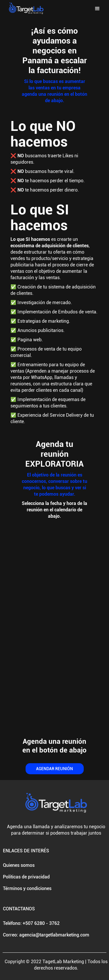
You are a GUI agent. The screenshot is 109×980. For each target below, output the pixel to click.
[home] (25, 9)
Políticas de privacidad (26, 877)
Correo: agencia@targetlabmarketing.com (46, 935)
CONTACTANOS (19, 909)
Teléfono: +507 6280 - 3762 (31, 923)
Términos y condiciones (27, 888)
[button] (97, 9)
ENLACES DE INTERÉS (26, 851)
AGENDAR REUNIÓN (54, 769)
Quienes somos (19, 865)
